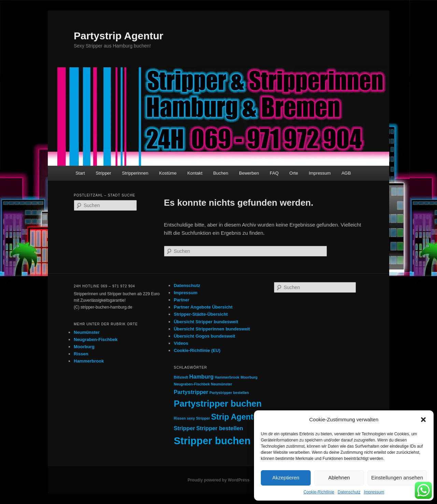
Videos (181, 343)
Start (80, 173)
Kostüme (168, 173)
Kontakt (195, 173)
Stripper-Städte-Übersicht (201, 314)
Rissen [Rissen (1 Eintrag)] (180, 418)
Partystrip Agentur (118, 36)
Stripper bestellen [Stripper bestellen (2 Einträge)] (220, 428)
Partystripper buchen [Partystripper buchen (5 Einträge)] (218, 404)
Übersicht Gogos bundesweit (205, 336)
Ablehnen (339, 478)
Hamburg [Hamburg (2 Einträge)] (201, 377)
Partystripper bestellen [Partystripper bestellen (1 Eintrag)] (229, 393)
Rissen (81, 354)
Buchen (221, 173)
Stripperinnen (135, 173)
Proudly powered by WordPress (218, 480)
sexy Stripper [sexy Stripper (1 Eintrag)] (198, 418)
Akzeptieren (286, 478)
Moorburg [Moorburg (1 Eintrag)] (249, 377)
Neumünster (87, 332)
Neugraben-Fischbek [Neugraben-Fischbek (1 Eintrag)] (192, 384)
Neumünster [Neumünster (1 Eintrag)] (222, 384)
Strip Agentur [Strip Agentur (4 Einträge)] (236, 417)
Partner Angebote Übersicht (203, 307)
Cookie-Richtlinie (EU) (197, 350)
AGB (346, 173)
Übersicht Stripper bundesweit (206, 322)
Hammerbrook (89, 361)
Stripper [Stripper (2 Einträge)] (184, 428)
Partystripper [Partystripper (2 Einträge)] (191, 392)
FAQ (274, 173)
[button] (423, 420)
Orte (294, 173)
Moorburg (84, 347)
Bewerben (249, 173)
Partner (182, 300)
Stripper (103, 173)
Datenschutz (349, 492)
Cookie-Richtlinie (319, 492)
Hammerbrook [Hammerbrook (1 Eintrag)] (227, 377)
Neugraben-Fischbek (96, 339)
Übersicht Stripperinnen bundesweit (212, 329)
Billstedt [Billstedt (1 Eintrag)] (181, 377)
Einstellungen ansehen (397, 478)
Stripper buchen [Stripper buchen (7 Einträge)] (212, 441)
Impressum (374, 492)
